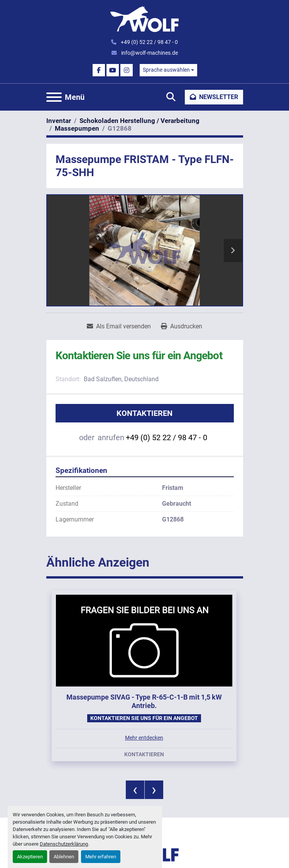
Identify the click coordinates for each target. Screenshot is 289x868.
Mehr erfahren (101, 857)
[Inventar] (59, 121)
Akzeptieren (30, 857)
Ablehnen (64, 857)
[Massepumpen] (77, 128)
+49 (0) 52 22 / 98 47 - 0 (149, 42)
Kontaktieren (144, 413)
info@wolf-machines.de (149, 53)
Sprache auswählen (166, 70)
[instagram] (127, 70)
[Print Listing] (182, 326)
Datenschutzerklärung (64, 844)
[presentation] (135, 790)
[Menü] (54, 97)
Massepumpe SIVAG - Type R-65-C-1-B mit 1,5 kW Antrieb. (144, 701)
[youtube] (113, 70)
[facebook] (99, 70)
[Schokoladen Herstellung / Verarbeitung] (139, 121)
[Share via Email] (119, 326)
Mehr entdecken (144, 738)
